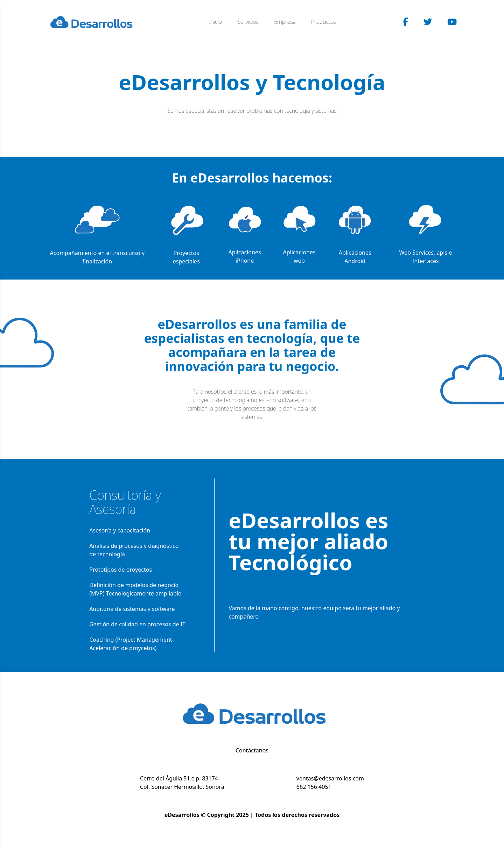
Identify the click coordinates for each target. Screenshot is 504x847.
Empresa (285, 22)
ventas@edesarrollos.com (330, 778)
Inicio (215, 22)
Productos (324, 22)
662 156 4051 (314, 787)
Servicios (248, 22)
